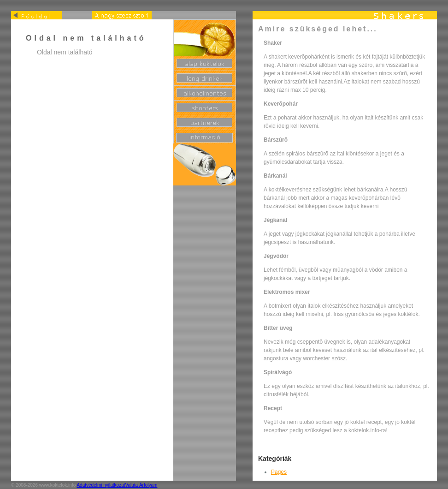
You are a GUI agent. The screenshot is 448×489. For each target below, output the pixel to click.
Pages (279, 472)
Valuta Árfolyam (141, 485)
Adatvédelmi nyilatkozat (101, 485)
